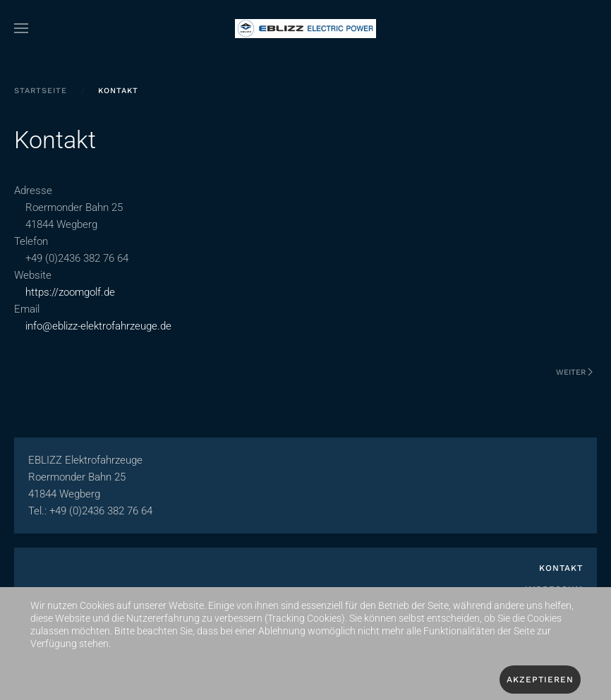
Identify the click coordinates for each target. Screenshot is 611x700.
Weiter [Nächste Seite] (574, 372)
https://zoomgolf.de (72, 292)
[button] (21, 28)
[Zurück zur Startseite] (305, 28)
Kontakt (561, 568)
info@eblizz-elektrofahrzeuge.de (98, 326)
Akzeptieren (540, 680)
